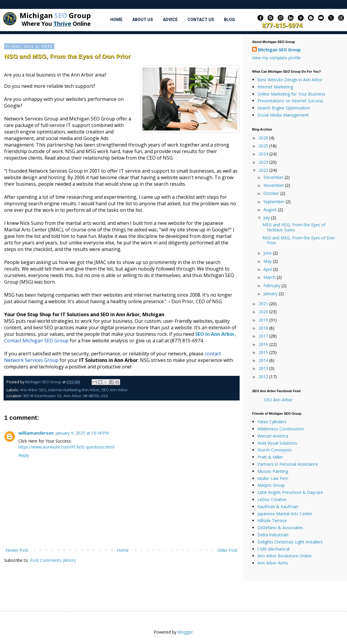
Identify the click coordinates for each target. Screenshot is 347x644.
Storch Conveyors (274, 450)
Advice (170, 20)
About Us (143, 20)
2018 (264, 328)
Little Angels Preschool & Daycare (290, 492)
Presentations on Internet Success (290, 101)
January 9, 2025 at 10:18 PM (82, 433)
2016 (264, 344)
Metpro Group (271, 485)
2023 (264, 162)
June (268, 253)
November (274, 185)
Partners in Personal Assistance (288, 464)
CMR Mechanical (273, 549)
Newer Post (17, 550)
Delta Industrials (273, 535)
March (270, 277)
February (272, 286)
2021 (264, 304)
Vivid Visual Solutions (277, 443)
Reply (24, 455)
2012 (264, 377)
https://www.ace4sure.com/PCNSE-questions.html (66, 447)
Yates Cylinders (272, 422)
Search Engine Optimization (284, 108)
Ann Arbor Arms (273, 563)
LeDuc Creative (272, 499)
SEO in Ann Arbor (215, 334)
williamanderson (36, 433)
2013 (264, 368)
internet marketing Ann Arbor (74, 390)
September (274, 202)
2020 (264, 312)
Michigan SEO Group (279, 50)
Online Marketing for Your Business (291, 94)
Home (116, 20)
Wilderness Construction (281, 429)
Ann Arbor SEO (33, 390)
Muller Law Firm (273, 478)
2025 (264, 146)
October (272, 193)
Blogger (185, 632)
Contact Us (201, 20)
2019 (264, 320)
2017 (264, 336)
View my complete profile (276, 58)
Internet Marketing (275, 87)
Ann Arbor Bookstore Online (285, 556)
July (267, 218)
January (271, 294)
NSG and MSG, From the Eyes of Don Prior (299, 240)
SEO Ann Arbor (115, 390)
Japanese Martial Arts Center (285, 514)
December (274, 177)
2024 (264, 154)
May (268, 261)
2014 (264, 360)
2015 (264, 352)
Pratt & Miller (270, 457)
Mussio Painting (273, 471)
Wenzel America (273, 436)
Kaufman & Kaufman (278, 507)
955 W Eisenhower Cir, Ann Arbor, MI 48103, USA (66, 396)
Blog (229, 20)
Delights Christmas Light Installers (290, 542)
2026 (264, 138)
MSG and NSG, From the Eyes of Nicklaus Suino (294, 227)
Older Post (227, 550)
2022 (264, 170)
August (271, 210)
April (268, 269)
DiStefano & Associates (280, 528)
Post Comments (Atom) (53, 560)
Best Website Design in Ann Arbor (290, 80)
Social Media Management (283, 115)
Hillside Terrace (272, 520)
